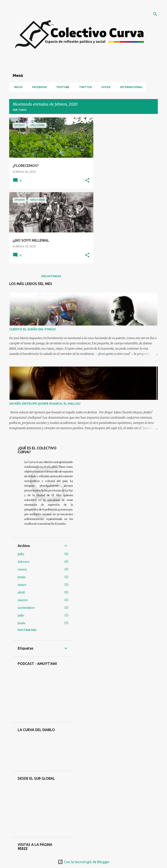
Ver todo (20, 110)
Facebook (38, 87)
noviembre (26, 608)
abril (21, 592)
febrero (24, 562)
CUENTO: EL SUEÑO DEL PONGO (32, 329)
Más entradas (51, 276)
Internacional (130, 87)
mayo (22, 585)
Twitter (84, 87)
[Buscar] (155, 14)
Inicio (17, 87)
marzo (23, 600)
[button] (87, 181)
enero (22, 569)
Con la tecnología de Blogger (84, 862)
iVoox (105, 87)
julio (21, 554)
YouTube (62, 87)
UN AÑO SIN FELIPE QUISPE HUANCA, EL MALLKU (45, 404)
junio (22, 577)
